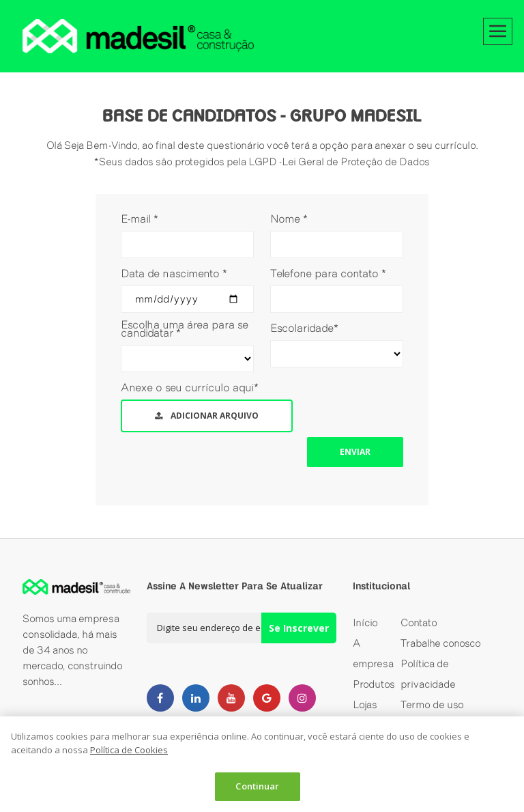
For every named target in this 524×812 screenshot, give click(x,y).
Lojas (365, 704)
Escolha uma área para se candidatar (185, 328)
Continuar (257, 786)
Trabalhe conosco (441, 643)
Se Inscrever (299, 628)
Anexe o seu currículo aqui (190, 387)
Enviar (355, 452)
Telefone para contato (328, 273)
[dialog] (262, 764)
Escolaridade (304, 328)
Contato (419, 622)
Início (365, 622)
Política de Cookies (129, 750)
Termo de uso (432, 704)
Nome (289, 219)
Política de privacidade (428, 674)
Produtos (374, 684)
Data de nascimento (174, 273)
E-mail (140, 219)
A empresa (373, 653)
